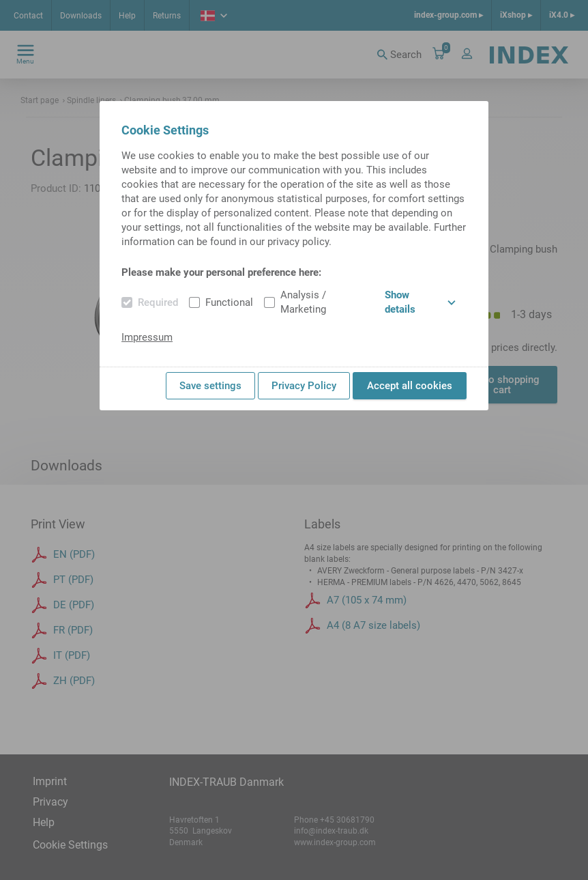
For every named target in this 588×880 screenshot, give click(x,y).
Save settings (210, 386)
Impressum (147, 337)
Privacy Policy (304, 386)
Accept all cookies (410, 386)
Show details (420, 302)
